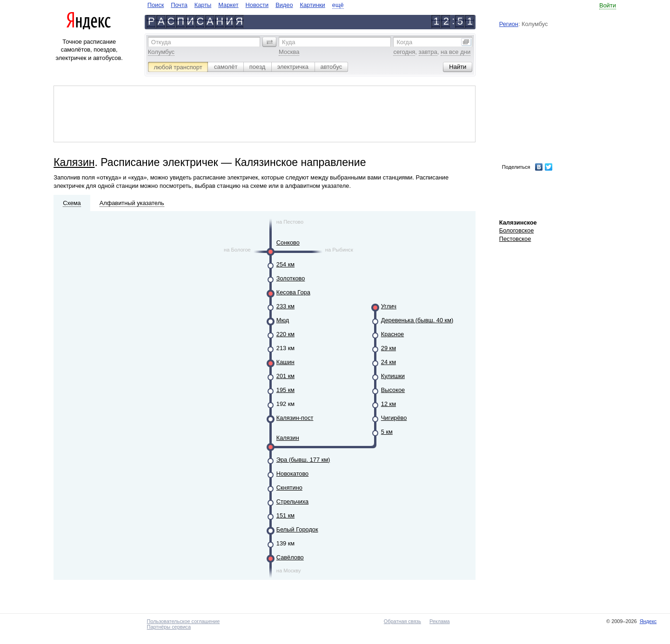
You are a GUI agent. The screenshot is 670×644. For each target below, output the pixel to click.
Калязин (74, 162)
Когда (404, 42)
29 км (389, 348)
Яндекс (648, 621)
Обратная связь (402, 621)
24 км (389, 362)
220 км (285, 334)
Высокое (393, 390)
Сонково (288, 242)
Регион (509, 24)
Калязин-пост (295, 418)
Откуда (161, 42)
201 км (285, 376)
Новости (257, 5)
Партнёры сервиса (169, 627)
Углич (389, 306)
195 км (285, 390)
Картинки (313, 5)
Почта (179, 5)
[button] (269, 42)
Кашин (285, 362)
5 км (387, 432)
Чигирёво (394, 418)
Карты (203, 5)
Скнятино (289, 488)
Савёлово (290, 557)
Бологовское (517, 230)
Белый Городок (297, 529)
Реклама (440, 621)
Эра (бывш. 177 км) (303, 460)
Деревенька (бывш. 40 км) (417, 320)
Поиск (156, 5)
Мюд (283, 320)
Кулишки (393, 376)
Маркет (228, 5)
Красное (392, 334)
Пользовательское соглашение (184, 621)
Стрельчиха (292, 501)
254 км (285, 264)
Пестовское (515, 239)
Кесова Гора (293, 292)
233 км (285, 306)
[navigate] (246, 5)
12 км (389, 404)
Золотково (291, 278)
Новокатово (292, 474)
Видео (284, 5)
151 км (285, 515)
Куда (288, 42)
